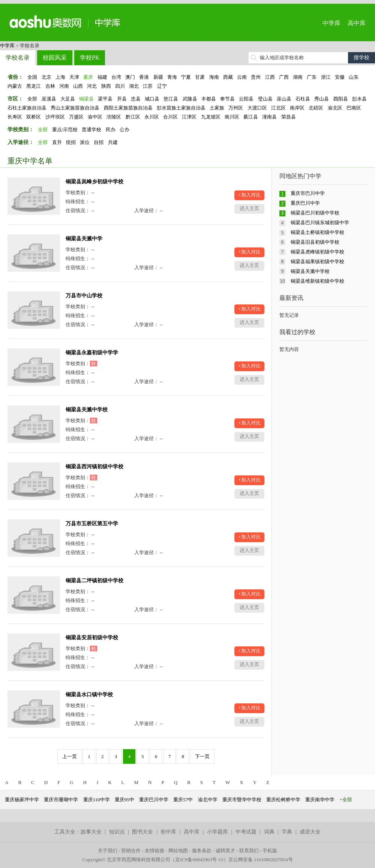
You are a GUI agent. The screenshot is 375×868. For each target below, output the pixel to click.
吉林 (50, 86)
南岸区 (297, 108)
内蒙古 (15, 86)
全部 (32, 99)
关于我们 (108, 851)
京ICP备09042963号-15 (199, 860)
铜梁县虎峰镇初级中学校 (317, 252)
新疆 (158, 77)
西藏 (228, 77)
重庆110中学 (97, 800)
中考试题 (246, 832)
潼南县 (269, 117)
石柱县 (303, 99)
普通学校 (91, 130)
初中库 (168, 832)
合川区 (170, 117)
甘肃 (200, 77)
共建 (113, 142)
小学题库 (217, 832)
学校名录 (18, 58)
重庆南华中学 (320, 800)
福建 (102, 77)
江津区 (189, 117)
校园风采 (55, 58)
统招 (71, 142)
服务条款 (202, 851)
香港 (144, 77)
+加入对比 (249, 195)
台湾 (116, 77)
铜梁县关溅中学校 (87, 410)
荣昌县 (289, 117)
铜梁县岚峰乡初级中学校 (94, 182)
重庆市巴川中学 (308, 193)
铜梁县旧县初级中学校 (315, 242)
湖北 (134, 86)
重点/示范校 (65, 130)
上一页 (70, 756)
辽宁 (162, 86)
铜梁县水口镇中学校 (89, 695)
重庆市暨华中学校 (242, 800)
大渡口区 (257, 108)
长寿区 (15, 117)
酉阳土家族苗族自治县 (128, 108)
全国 (32, 77)
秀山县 (322, 99)
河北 (92, 86)
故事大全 (91, 832)
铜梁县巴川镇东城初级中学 (320, 223)
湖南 (298, 77)
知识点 (117, 832)
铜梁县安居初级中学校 (92, 638)
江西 (270, 77)
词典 (269, 832)
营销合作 (131, 851)
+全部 (346, 800)
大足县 (68, 99)
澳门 (130, 77)
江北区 (278, 108)
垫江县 (171, 99)
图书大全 (142, 832)
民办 (111, 130)
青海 (172, 77)
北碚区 (316, 108)
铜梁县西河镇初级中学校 (94, 467)
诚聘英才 (225, 851)
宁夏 (186, 77)
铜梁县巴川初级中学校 (315, 213)
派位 (85, 142)
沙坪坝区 (55, 117)
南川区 (232, 117)
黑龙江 (34, 86)
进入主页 (249, 208)
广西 (284, 77)
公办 (124, 130)
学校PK (90, 58)
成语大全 (310, 832)
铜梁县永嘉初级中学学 (92, 353)
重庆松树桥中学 (283, 800)
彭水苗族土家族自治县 (181, 108)
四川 (120, 86)
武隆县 (190, 99)
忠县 (136, 99)
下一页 (202, 756)
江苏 (148, 86)
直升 (57, 142)
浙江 (326, 77)
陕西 (106, 86)
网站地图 (178, 851)
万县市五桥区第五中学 (92, 524)
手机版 (270, 851)
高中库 (357, 23)
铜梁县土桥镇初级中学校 (317, 232)
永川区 (152, 117)
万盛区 (76, 117)
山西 (78, 86)
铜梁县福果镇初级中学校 (317, 262)
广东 (312, 77)
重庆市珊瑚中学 (61, 800)
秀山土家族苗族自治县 (75, 108)
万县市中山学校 (84, 296)
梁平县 (105, 99)
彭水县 (359, 99)
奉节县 (227, 99)
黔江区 (133, 117)
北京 (46, 77)
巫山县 (284, 99)
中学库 (331, 23)
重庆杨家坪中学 (22, 800)
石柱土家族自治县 (27, 108)
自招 (99, 142)
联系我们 (249, 851)
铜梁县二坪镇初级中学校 (94, 581)
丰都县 (209, 99)
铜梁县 (86, 99)
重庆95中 (124, 800)
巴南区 (354, 108)
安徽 (340, 77)
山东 (354, 77)
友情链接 (154, 851)
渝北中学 (208, 800)
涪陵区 (114, 117)
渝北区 (335, 108)
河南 (64, 86)
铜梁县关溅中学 (84, 239)
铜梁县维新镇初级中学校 (317, 281)
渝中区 (95, 117)
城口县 (152, 99)
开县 (122, 99)
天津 (74, 77)
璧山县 (265, 99)
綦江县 (251, 117)
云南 (242, 77)
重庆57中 (183, 800)
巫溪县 (49, 99)
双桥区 (34, 117)
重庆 (88, 77)
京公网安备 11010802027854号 (261, 860)
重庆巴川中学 (305, 203)
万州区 (236, 108)
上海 (60, 77)
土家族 (217, 108)
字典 (287, 832)
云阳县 (246, 99)
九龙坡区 (211, 117)
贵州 (256, 77)
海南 (214, 77)
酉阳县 (341, 99)
